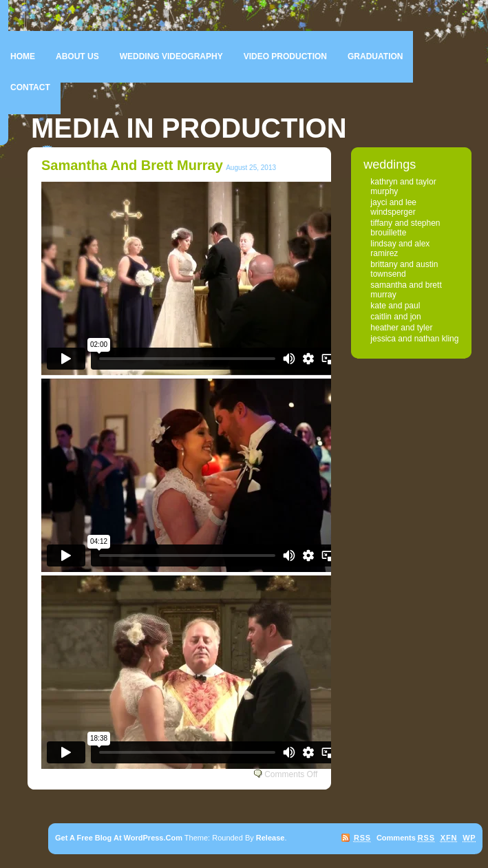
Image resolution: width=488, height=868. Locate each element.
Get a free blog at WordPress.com (119, 838)
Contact (30, 87)
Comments (406, 838)
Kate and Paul (395, 306)
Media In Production (189, 128)
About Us (77, 56)
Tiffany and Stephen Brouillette (405, 228)
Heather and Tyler (401, 328)
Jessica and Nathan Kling (414, 339)
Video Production (285, 56)
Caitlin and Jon (395, 317)
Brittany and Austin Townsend (404, 269)
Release (270, 838)
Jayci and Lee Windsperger (393, 207)
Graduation (375, 56)
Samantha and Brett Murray (132, 165)
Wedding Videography (171, 56)
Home (23, 56)
